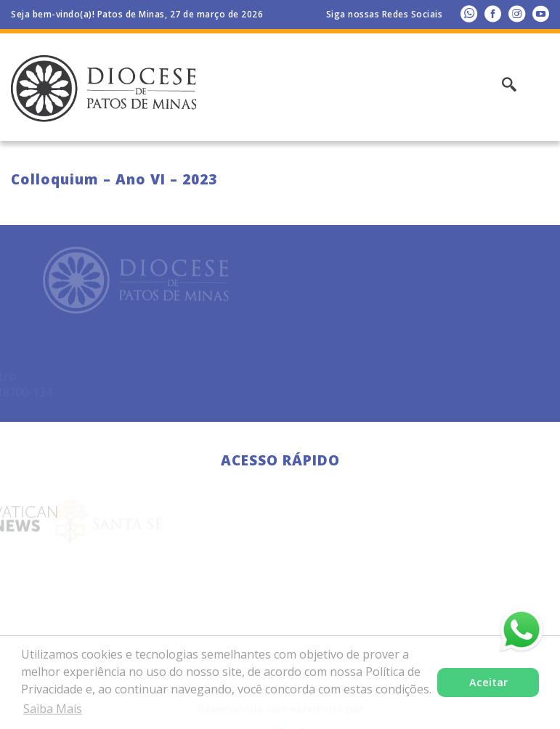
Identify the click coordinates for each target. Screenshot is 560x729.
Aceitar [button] (488, 682)
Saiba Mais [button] (53, 709)
